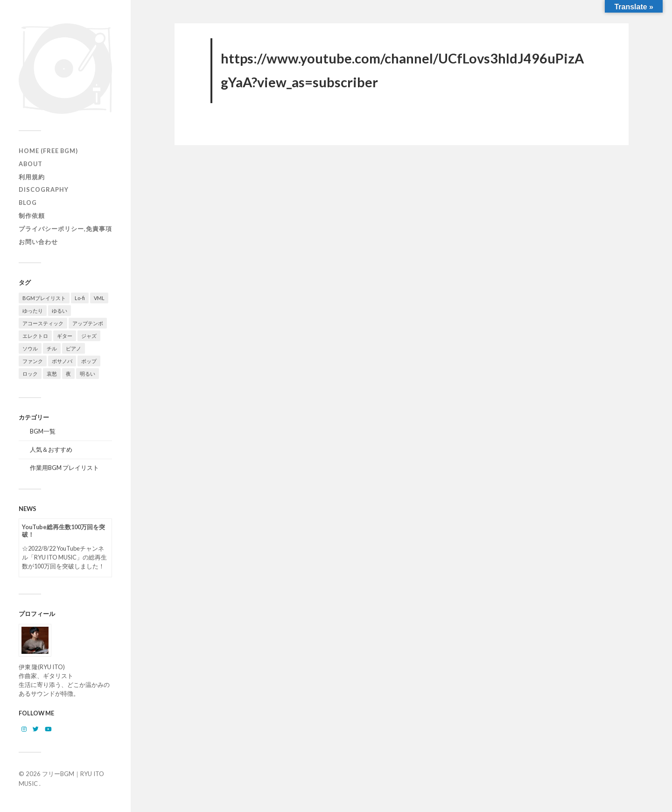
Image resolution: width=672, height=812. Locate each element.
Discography (44, 189)
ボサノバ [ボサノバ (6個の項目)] (62, 361)
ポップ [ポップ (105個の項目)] (89, 361)
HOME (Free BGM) (48, 151)
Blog (28, 203)
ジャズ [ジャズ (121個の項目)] (89, 336)
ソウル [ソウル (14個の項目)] (30, 348)
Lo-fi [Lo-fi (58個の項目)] (80, 298)
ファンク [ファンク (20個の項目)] (33, 361)
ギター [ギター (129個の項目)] (65, 336)
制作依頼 (32, 216)
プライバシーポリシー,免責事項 (65, 229)
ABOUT (31, 164)
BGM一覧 (43, 431)
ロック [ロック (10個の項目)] (30, 374)
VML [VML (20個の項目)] (99, 298)
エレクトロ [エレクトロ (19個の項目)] (35, 336)
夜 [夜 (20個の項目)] (68, 374)
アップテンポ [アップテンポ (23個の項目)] (88, 323)
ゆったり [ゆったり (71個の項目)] (33, 311)
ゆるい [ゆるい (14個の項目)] (59, 311)
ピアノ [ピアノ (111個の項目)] (73, 348)
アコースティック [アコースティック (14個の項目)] (43, 323)
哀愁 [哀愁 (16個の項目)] (52, 374)
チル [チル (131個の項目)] (52, 348)
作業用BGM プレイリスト (64, 468)
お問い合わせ (38, 242)
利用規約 (32, 177)
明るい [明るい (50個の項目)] (87, 374)
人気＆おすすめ (51, 449)
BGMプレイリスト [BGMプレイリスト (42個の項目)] (44, 298)
